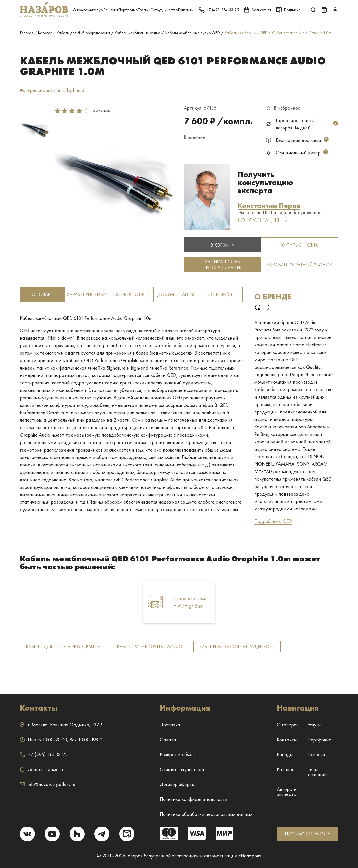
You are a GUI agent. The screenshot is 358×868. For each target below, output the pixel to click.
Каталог (285, 769)
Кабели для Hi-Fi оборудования (63, 646)
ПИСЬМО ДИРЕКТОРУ (308, 834)
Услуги (98, 10)
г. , (61, 725)
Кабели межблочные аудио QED (237, 646)
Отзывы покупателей (182, 769)
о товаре (42, 294)
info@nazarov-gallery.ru (48, 784)
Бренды (285, 754)
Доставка (170, 725)
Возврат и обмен (177, 754)
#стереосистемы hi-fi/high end (52, 90)
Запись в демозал (43, 769)
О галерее (288, 725)
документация (176, 294)
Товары (144, 10)
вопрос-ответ (131, 294)
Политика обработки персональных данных (206, 814)
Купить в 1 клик (299, 245)
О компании (83, 10)
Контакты (186, 10)
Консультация (262, 220)
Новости (316, 754)
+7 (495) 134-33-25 (44, 754)
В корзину (223, 245)
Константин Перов (269, 206)
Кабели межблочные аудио (150, 646)
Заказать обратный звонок (300, 265)
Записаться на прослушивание (223, 265)
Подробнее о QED (273, 521)
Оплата (168, 740)
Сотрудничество (164, 10)
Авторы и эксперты (287, 792)
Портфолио (128, 10)
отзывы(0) (220, 294)
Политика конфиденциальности (194, 799)
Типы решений (317, 772)
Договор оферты (177, 784)
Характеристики (87, 294)
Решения (111, 10)
